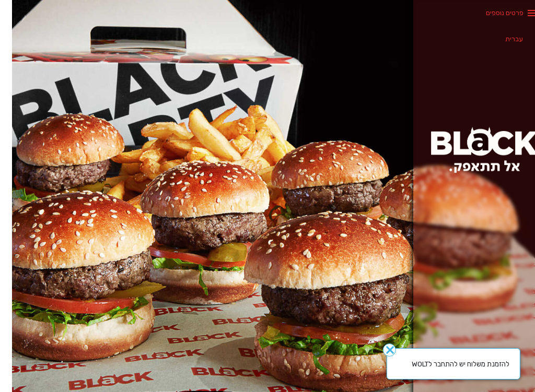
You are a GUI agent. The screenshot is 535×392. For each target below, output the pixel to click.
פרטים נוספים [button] (493, 13)
